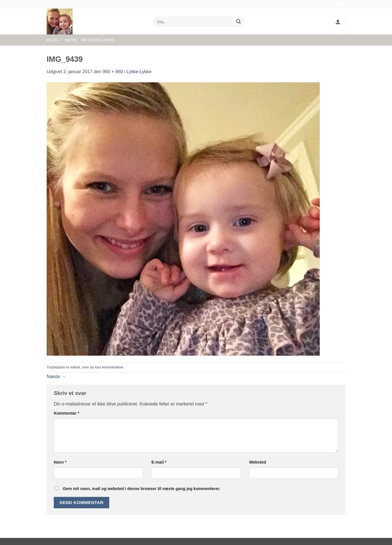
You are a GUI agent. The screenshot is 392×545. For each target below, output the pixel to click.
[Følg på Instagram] (332, 4)
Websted (258, 462)
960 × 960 (113, 72)
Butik (71, 40)
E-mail (159, 462)
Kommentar (67, 413)
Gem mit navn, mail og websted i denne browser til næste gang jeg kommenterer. (141, 489)
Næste (56, 377)
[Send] (238, 22)
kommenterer (113, 367)
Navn (60, 462)
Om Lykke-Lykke (97, 40)
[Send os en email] (343, 4)
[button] (338, 22)
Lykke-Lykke (139, 72)
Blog (54, 40)
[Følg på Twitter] (337, 4)
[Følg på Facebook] (326, 4)
